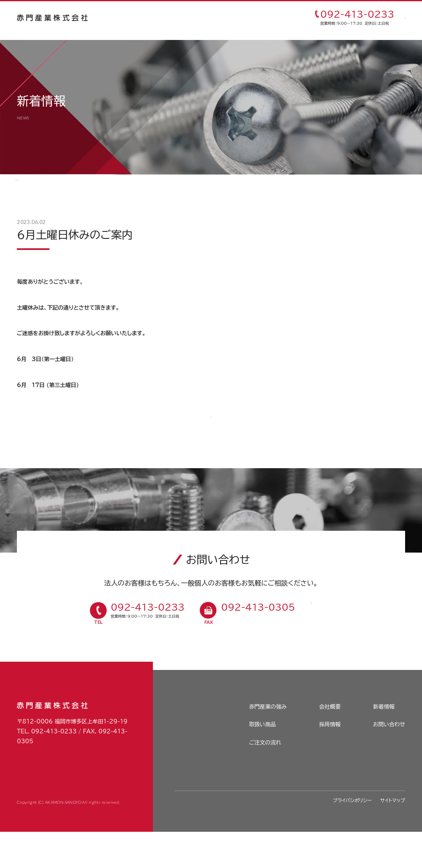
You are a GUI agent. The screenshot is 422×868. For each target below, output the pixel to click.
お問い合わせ (389, 761)
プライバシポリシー (353, 836)
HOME (25, 184)
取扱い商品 (197, 19)
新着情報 (52, 184)
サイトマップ (393, 836)
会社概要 (330, 742)
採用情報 (330, 761)
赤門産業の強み (157, 19)
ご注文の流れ (235, 19)
